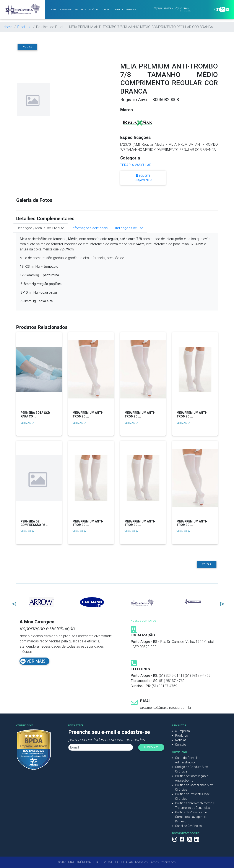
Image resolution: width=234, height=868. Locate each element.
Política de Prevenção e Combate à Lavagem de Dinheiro (191, 817)
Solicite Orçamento (143, 178)
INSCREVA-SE (151, 747)
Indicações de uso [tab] (129, 228)
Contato (181, 745)
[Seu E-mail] (101, 747)
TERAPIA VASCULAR (136, 165)
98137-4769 (162, 8)
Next (221, 603)
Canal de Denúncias (188, 826)
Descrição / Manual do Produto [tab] (41, 228)
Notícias (181, 740)
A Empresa (182, 731)
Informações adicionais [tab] (90, 228)
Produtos (24, 27)
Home (8, 27)
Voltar (28, 47)
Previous (13, 603)
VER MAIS (27, 423)
